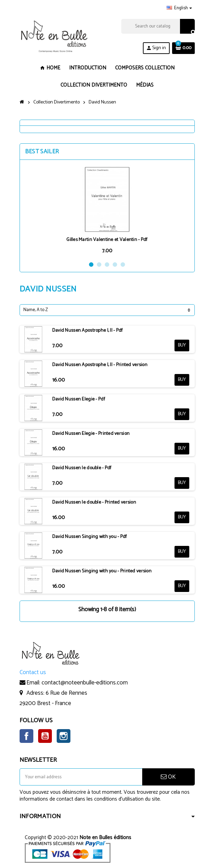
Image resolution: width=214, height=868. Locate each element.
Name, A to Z (36, 310)
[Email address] (81, 777)
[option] (107, 210)
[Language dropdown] (179, 8)
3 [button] (107, 265)
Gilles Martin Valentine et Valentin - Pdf (107, 240)
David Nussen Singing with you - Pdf (90, 537)
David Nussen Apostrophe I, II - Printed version (100, 365)
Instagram (64, 736)
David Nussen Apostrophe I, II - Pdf (88, 331)
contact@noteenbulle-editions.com (85, 683)
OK (168, 777)
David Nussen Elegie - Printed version (91, 434)
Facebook (26, 736)
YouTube (45, 736)
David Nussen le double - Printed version (94, 502)
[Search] (158, 26)
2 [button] (99, 265)
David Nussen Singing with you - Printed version (102, 571)
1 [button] (91, 265)
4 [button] (115, 265)
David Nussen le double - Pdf (82, 468)
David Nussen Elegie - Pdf (79, 399)
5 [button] (123, 265)
